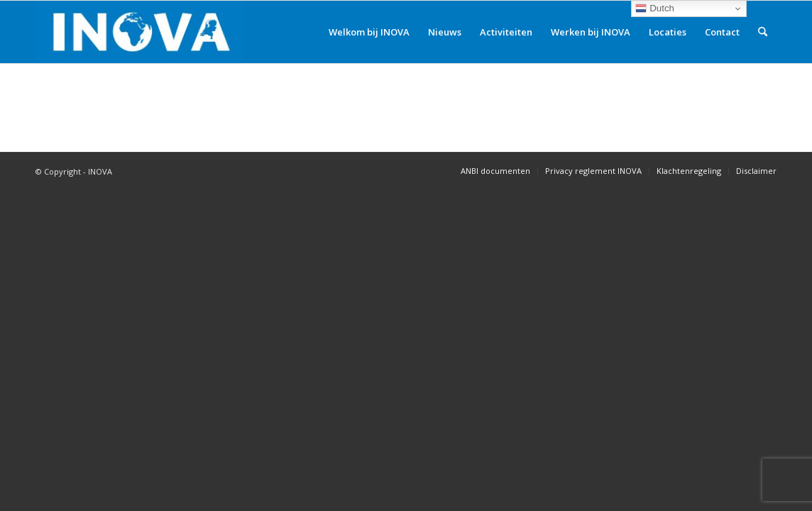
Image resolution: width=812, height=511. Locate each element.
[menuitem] (369, 32)
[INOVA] (139, 32)
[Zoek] (763, 32)
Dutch (655, 9)
